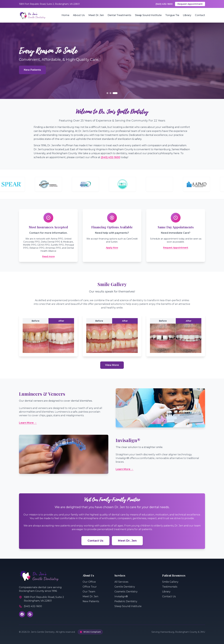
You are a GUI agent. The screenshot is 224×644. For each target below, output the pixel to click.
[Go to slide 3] (115, 93)
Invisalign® (121, 596)
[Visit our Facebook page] (22, 614)
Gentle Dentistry (125, 587)
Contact (200, 15)
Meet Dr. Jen (96, 15)
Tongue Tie (172, 15)
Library (187, 15)
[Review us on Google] (30, 614)
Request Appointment (190, 4)
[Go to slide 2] (110, 93)
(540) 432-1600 (164, 4)
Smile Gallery (170, 582)
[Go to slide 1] (107, 93)
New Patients (32, 70)
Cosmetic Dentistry (126, 592)
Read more (48, 256)
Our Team (89, 592)
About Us (79, 15)
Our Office (89, 582)
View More (112, 365)
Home (65, 15)
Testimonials (170, 587)
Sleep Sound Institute (148, 15)
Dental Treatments (119, 15)
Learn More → (28, 423)
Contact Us (95, 541)
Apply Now (112, 248)
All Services (121, 582)
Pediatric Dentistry (126, 601)
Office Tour (90, 587)
